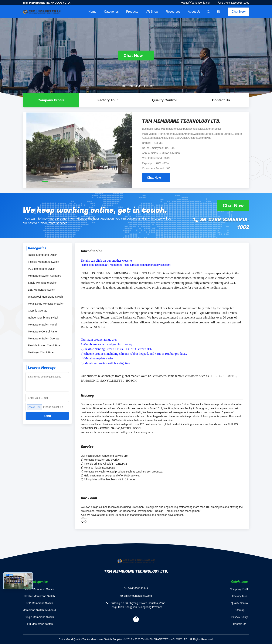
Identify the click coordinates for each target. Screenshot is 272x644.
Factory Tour (108, 100)
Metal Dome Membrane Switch (46, 304)
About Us (194, 12)
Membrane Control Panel (43, 332)
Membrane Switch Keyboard (45, 276)
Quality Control (164, 100)
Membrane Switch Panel (42, 325)
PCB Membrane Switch (42, 269)
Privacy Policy (240, 617)
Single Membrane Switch (43, 283)
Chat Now (239, 12)
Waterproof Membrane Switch (45, 297)
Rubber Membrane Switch (43, 318)
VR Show (152, 12)
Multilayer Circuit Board (42, 352)
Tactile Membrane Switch (43, 255)
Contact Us (221, 100)
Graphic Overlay (37, 311)
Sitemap (240, 610)
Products (132, 12)
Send (47, 416)
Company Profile (240, 589)
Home (92, 12)
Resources (173, 12)
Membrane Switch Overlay (43, 338)
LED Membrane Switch (41, 290)
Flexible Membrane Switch (43, 262)
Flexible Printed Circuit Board (45, 345)
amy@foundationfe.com (197, 3)
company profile (51, 100)
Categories (111, 12)
